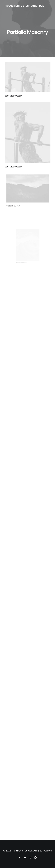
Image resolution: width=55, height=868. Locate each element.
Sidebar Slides (19, 200)
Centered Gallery (14, 96)
